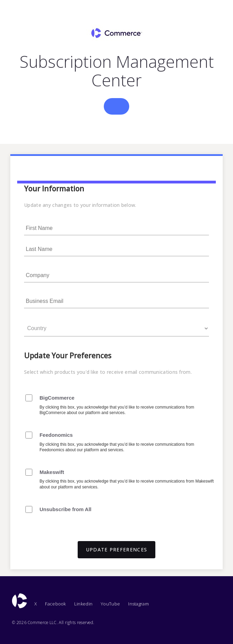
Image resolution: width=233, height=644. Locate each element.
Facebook (55, 604)
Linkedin (83, 604)
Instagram (138, 604)
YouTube (110, 604)
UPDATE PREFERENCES (116, 550)
